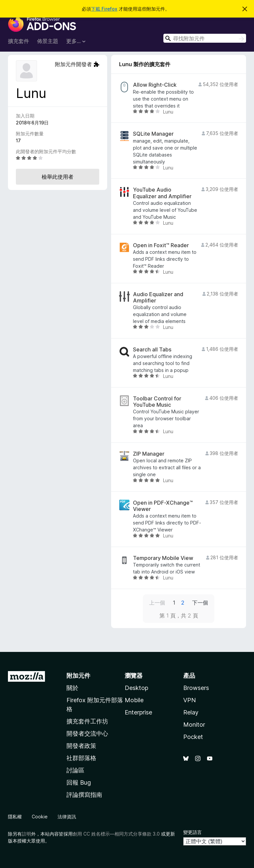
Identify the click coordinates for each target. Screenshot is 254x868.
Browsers (196, 688)
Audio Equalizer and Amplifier (158, 297)
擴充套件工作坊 (87, 721)
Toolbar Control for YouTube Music (157, 402)
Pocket (193, 737)
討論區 (75, 770)
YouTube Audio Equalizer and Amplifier (162, 193)
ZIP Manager (149, 454)
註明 (26, 834)
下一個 (200, 603)
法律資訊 (67, 817)
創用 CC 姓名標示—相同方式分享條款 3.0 (116, 834)
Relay (191, 712)
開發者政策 (81, 746)
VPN (190, 700)
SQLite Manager (153, 134)
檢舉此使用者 (58, 177)
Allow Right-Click (155, 85)
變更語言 (192, 832)
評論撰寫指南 (84, 795)
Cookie (40, 817)
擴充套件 (19, 41)
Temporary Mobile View (163, 558)
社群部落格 (81, 758)
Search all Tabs (152, 350)
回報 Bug (79, 782)
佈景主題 (48, 41)
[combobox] (205, 38)
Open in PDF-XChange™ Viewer (163, 506)
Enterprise (138, 712)
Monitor (194, 725)
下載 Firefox (104, 9)
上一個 (157, 603)
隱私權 (15, 817)
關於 (72, 688)
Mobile (134, 700)
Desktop (136, 688)
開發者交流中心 (87, 733)
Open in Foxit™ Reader (161, 245)
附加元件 (78, 676)
